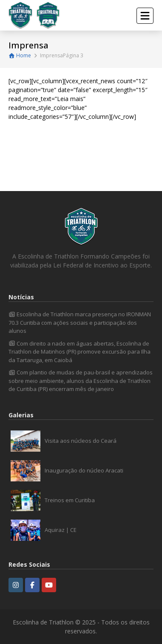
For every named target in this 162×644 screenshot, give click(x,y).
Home (20, 55)
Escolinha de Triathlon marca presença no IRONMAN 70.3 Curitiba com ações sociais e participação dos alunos (80, 322)
